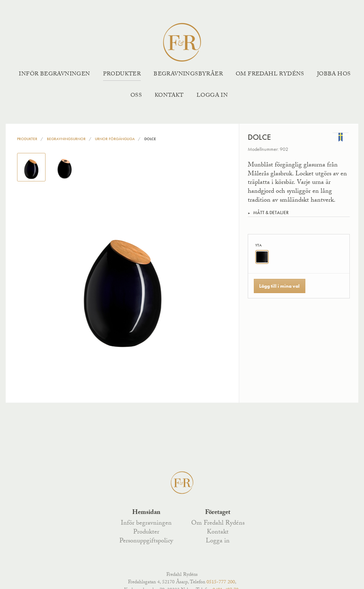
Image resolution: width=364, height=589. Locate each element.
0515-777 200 (221, 583)
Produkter (122, 75)
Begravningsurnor (66, 139)
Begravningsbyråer (188, 75)
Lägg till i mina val (279, 286)
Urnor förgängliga (115, 139)
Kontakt (169, 96)
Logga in (212, 96)
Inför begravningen (54, 75)
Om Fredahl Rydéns (270, 75)
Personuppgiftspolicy (146, 541)
